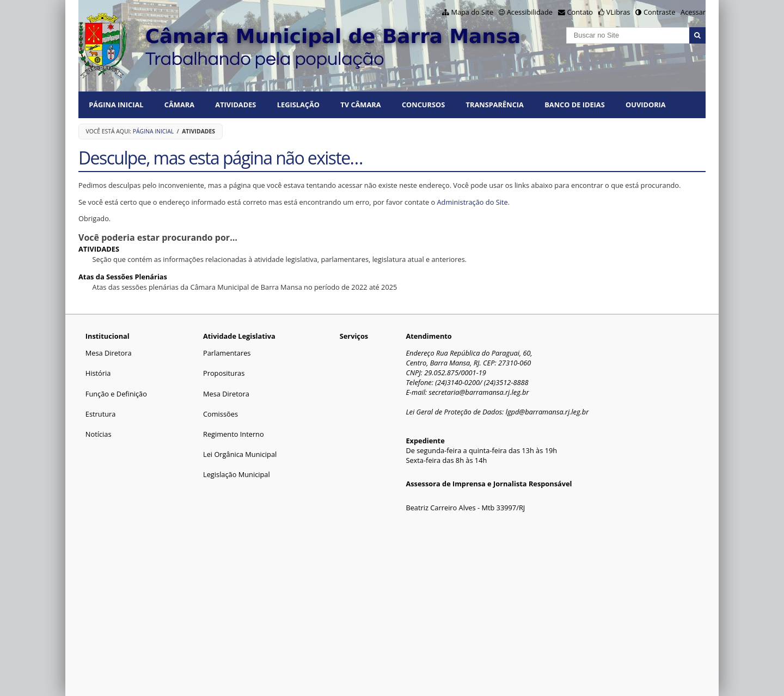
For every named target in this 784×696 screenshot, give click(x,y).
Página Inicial (116, 105)
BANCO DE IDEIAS (574, 105)
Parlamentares (227, 353)
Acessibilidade (530, 12)
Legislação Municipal (237, 474)
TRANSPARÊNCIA (495, 105)
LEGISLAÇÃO (298, 105)
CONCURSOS (423, 105)
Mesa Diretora (109, 353)
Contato (580, 12)
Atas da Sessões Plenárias (123, 277)
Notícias (99, 434)
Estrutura (101, 414)
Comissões (220, 414)
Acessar (693, 12)
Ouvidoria (646, 105)
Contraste (659, 12)
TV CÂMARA (360, 105)
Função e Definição (116, 394)
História (98, 373)
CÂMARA (179, 105)
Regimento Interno (234, 434)
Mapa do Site (472, 12)
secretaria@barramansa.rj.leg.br (479, 392)
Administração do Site (473, 202)
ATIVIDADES (235, 105)
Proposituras (224, 373)
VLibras (618, 12)
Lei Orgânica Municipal (240, 454)
